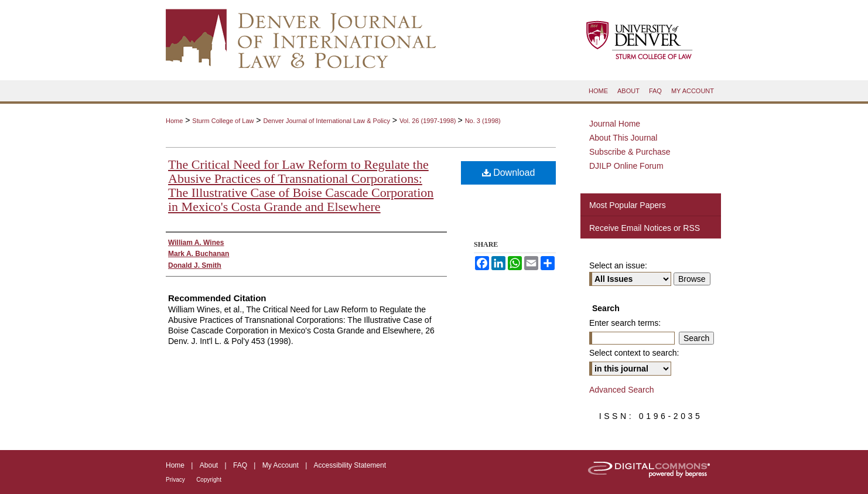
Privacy (175, 480)
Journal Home (615, 124)
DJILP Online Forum (626, 166)
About (209, 465)
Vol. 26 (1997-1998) (429, 121)
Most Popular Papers (628, 205)
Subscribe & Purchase (630, 152)
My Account (281, 465)
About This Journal (623, 138)
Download (509, 173)
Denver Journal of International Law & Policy (326, 121)
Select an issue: (618, 265)
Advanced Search (622, 390)
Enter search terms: (625, 323)
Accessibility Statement (350, 465)
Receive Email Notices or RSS (645, 228)
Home (174, 121)
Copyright (209, 480)
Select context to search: (634, 353)
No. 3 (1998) (483, 121)
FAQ (240, 465)
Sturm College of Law (223, 121)
